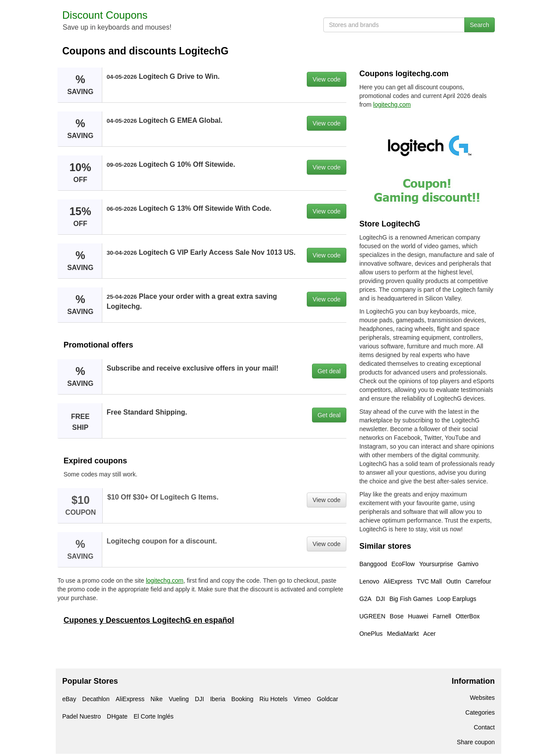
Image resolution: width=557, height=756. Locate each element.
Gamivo (468, 564)
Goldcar (327, 699)
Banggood (373, 564)
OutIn (453, 581)
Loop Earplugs (456, 599)
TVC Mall (429, 581)
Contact (484, 727)
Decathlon (96, 699)
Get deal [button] (329, 371)
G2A (366, 599)
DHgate (117, 716)
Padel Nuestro (82, 716)
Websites (482, 698)
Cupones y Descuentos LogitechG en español (149, 620)
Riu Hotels (273, 699)
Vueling (179, 699)
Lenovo (369, 581)
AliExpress (398, 581)
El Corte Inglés (154, 716)
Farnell (442, 616)
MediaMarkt (403, 634)
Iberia (218, 699)
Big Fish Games (411, 599)
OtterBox (468, 616)
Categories (480, 712)
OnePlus (371, 634)
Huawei (418, 616)
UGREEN (372, 616)
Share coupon (476, 742)
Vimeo (302, 699)
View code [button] (326, 79)
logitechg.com (164, 580)
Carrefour (478, 581)
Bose (397, 616)
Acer (430, 634)
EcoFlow (403, 564)
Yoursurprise (436, 564)
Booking (243, 699)
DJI (381, 599)
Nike (157, 699)
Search (480, 25)
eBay (69, 699)
